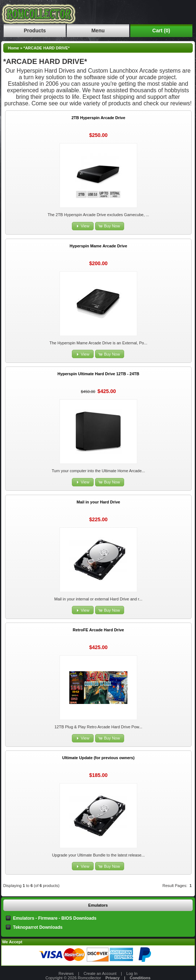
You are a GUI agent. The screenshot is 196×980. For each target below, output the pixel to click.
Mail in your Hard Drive (98, 502)
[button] (83, 226)
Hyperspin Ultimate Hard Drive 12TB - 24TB (98, 374)
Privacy (113, 978)
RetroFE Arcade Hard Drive (98, 630)
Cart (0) (161, 31)
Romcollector (89, 978)
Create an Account (100, 973)
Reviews (66, 973)
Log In (132, 973)
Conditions (140, 978)
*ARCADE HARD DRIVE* (47, 48)
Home (14, 48)
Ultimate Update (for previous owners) (98, 758)
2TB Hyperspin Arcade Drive (98, 118)
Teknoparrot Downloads (38, 927)
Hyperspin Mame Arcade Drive (99, 246)
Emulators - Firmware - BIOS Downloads (55, 918)
